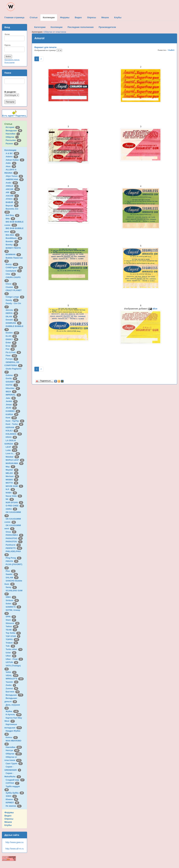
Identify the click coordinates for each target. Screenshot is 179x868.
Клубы (8, 825)
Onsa (11, 532)
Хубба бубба (15, 793)
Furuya (12, 359)
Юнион (12, 799)
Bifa (10, 219)
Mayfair (12, 470)
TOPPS (12, 639)
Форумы (9, 812)
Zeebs (11, 685)
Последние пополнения (80, 27)
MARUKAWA (15, 463)
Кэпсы (12, 737)
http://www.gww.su (14, 842)
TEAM (11, 630)
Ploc (11, 571)
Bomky (12, 245)
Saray (11, 587)
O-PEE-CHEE (15, 506)
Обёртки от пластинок (55, 32)
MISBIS (12, 480)
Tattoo (12, 626)
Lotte (11, 450)
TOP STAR (13, 636)
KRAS (11, 437)
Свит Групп (14, 764)
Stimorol (13, 623)
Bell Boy (13, 215)
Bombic (12, 241)
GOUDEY (13, 382)
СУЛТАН (13, 783)
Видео (8, 816)
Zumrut (12, 688)
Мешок (8, 822)
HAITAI (12, 385)
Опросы (9, 819)
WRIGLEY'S (15, 679)
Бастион (13, 692)
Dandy (12, 300)
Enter (11, 343)
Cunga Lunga (15, 297)
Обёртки (12, 137)
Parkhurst (13, 545)
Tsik (10, 646)
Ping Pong (14, 558)
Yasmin (12, 682)
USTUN (12, 662)
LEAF (12, 447)
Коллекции (10, 150)
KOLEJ (12, 431)
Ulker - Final (14, 659)
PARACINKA (14, 535)
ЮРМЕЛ (12, 803)
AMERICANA (15, 179)
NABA (11, 493)
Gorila (11, 378)
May (10, 467)
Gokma (12, 375)
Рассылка (13, 140)
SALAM (12, 578)
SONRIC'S (13, 607)
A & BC (13, 153)
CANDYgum (14, 267)
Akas (11, 166)
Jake (11, 398)
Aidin (11, 163)
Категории (40, 27)
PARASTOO (14, 538)
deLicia (12, 310)
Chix (11, 274)
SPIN (11, 617)
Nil (10, 499)
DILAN (12, 316)
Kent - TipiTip (15, 421)
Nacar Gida (14, 496)
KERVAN (13, 427)
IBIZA (11, 392)
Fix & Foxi (13, 352)
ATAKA (12, 199)
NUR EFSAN (14, 502)
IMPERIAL (13, 395)
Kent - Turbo (14, 424)
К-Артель (14, 714)
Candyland (14, 271)
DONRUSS (14, 323)
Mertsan (12, 476)
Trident (12, 643)
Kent (11, 418)
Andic (12, 183)
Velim (11, 672)
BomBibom (14, 238)
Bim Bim (13, 235)
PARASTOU (14, 542)
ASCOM (12, 196)
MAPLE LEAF (15, 460)
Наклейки (13, 134)
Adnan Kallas (15, 160)
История (13, 127)
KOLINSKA (14, 434)
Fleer (11, 356)
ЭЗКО (11, 796)
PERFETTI (14, 548)
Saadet (12, 574)
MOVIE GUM (14, 486)
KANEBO (13, 411)
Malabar (12, 457)
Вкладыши (14, 131)
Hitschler (13, 388)
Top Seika (13, 633)
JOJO (11, 408)
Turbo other (14, 649)
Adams (12, 157)
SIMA (11, 597)
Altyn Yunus (14, 176)
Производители (107, 27)
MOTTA (12, 483)
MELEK (12, 473)
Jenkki (12, 401)
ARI (11, 192)
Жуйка (12, 711)
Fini (10, 349)
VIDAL (12, 675)
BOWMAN (13, 254)
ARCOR (13, 189)
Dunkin (12, 333)
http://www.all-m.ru (14, 849)
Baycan (12, 206)
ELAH (11, 336)
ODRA (11, 509)
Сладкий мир (15, 780)
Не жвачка (14, 806)
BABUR (12, 202)
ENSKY (12, 339)
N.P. (10, 489)
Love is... (13, 453)
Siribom (12, 600)
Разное (12, 144)
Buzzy (12, 264)
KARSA (12, 414)
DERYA (12, 313)
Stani (11, 620)
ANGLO (12, 186)
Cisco (11, 284)
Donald (12, 320)
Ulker (11, 656)
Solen (11, 604)
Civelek (12, 287)
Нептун (13, 750)
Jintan (11, 405)
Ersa (11, 346)
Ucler (11, 653)
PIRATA (12, 561)
